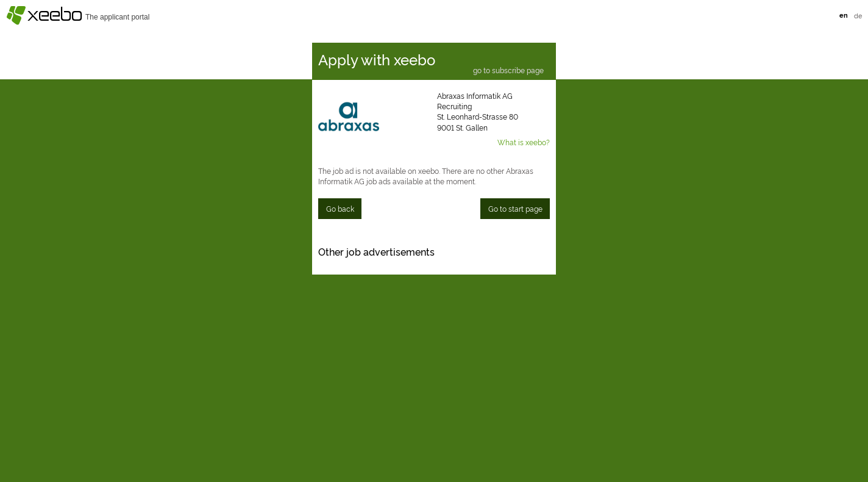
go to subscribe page (508, 71)
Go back (340, 208)
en (844, 15)
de (858, 15)
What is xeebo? (524, 142)
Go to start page (515, 208)
